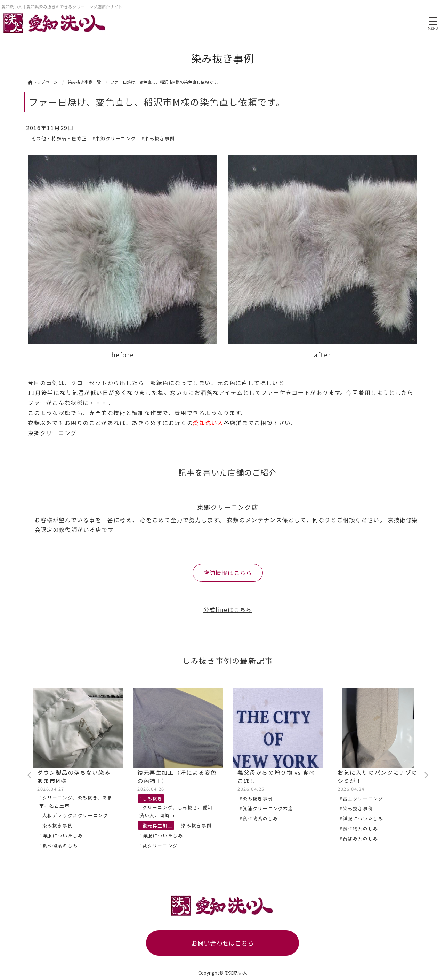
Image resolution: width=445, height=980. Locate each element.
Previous (30, 775)
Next (426, 775)
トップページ (43, 82)
